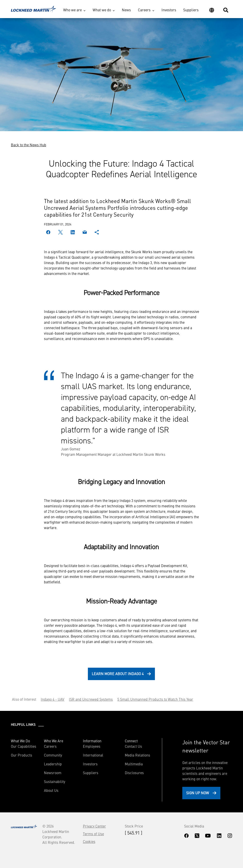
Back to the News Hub (29, 145)
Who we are (72, 10)
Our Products (22, 755)
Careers (144, 10)
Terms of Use (93, 834)
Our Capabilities (24, 746)
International (93, 755)
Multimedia (134, 764)
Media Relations (137, 755)
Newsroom (53, 773)
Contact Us (133, 746)
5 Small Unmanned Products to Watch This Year (155, 699)
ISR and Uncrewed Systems (91, 699)
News (126, 10)
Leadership (53, 764)
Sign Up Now (198, 793)
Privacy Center (94, 826)
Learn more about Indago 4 (118, 674)
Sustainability (55, 781)
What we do (102, 10)
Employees (92, 746)
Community (53, 755)
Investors (169, 10)
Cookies (89, 841)
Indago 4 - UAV (53, 699)
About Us (51, 790)
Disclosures (134, 773)
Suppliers (191, 10)
